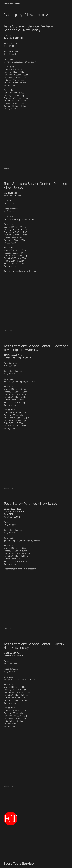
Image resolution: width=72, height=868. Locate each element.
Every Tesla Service (12, 4)
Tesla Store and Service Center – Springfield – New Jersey (28, 28)
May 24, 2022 (8, 168)
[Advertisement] (36, 844)
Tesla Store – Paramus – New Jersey (31, 503)
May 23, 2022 (8, 488)
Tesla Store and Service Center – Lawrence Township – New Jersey (36, 348)
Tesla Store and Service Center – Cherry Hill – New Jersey (34, 646)
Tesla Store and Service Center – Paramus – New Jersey (35, 186)
